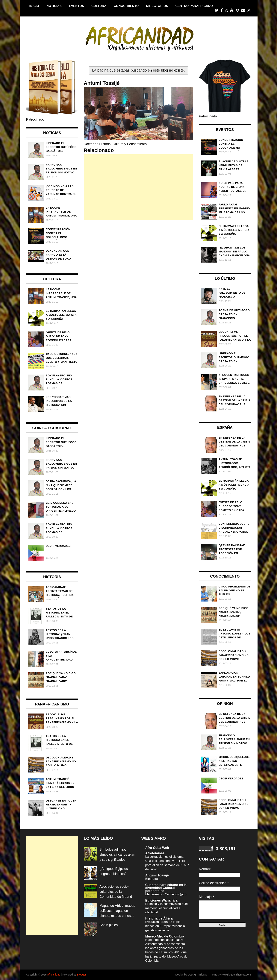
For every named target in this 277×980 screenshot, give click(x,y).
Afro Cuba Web (158, 848)
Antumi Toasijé (157, 875)
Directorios (157, 6)
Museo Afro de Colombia (165, 936)
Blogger (81, 975)
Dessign (192, 975)
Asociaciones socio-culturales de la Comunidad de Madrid (116, 892)
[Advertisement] (138, 187)
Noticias (54, 6)
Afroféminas (155, 853)
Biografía (152, 879)
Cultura (99, 6)
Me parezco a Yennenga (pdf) (166, 894)
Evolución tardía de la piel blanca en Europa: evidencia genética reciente (166, 926)
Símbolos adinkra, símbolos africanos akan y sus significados (117, 855)
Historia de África (159, 918)
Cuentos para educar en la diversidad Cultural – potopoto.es (166, 888)
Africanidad (54, 975)
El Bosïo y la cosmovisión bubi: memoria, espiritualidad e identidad (167, 908)
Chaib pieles (109, 930)
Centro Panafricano (194, 6)
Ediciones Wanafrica (162, 900)
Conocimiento (126, 6)
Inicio (34, 6)
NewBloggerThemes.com (236, 975)
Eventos (77, 6)
